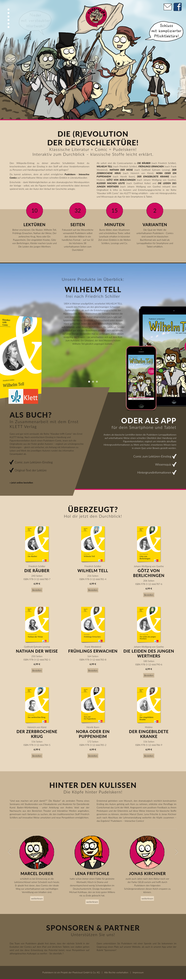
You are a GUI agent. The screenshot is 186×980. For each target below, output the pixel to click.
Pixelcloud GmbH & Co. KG (86, 972)
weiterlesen (37, 898)
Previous (8, 852)
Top (8, 9)
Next (178, 852)
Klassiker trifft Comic (108, 193)
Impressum (138, 972)
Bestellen (37, 590)
